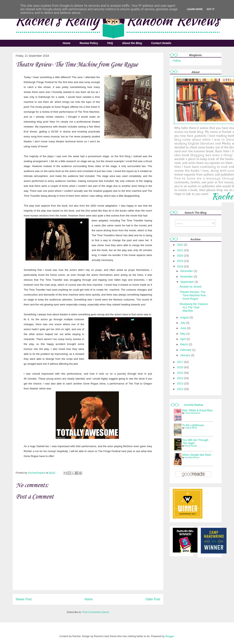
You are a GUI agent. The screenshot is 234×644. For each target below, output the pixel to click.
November (187, 277)
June (184, 328)
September (187, 282)
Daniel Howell (191, 446)
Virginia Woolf (191, 428)
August (185, 317)
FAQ (110, 43)
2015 (180, 373)
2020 (180, 256)
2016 (180, 367)
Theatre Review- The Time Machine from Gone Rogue (193, 295)
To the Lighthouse (193, 425)
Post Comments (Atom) (96, 612)
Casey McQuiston (193, 413)
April (183, 339)
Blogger (170, 636)
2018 (180, 266)
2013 (180, 383)
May (183, 334)
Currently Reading (193, 405)
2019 (180, 261)
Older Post (153, 599)
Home (67, 43)
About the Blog (132, 43)
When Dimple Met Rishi (197, 455)
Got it (211, 9)
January (186, 355)
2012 (180, 389)
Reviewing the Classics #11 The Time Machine (194, 307)
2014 (180, 378)
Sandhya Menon (192, 458)
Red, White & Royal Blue (197, 410)
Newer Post (24, 599)
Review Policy (89, 43)
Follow (177, 61)
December (187, 271)
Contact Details (161, 43)
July (183, 323)
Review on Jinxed (190, 287)
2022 (180, 245)
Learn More (195, 9)
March (185, 344)
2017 (180, 362)
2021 (180, 250)
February (186, 350)
